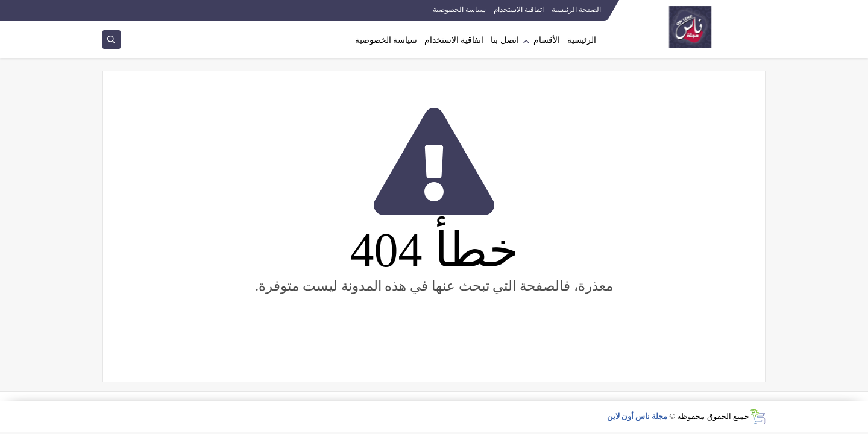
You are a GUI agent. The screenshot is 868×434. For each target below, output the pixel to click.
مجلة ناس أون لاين (637, 416)
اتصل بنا (505, 40)
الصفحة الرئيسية (576, 10)
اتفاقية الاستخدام (519, 10)
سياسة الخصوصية (459, 10)
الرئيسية (582, 40)
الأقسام (547, 40)
